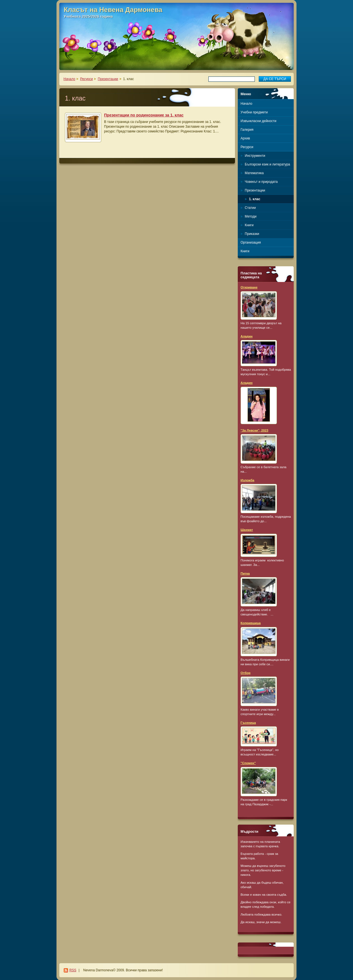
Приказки (252, 234)
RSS (73, 970)
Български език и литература (267, 164)
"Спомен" (248, 763)
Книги (249, 225)
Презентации (108, 79)
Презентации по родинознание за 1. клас (144, 115)
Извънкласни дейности (258, 121)
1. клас (255, 199)
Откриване (249, 287)
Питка (245, 573)
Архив (245, 138)
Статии (250, 208)
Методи (251, 216)
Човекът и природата (261, 182)
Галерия (247, 130)
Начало (69, 79)
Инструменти (255, 156)
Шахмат (247, 530)
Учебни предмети (254, 112)
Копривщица (251, 623)
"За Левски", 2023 (254, 430)
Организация (251, 242)
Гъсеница (248, 723)
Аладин (247, 336)
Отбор (245, 673)
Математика (254, 173)
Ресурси (87, 79)
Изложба (247, 480)
